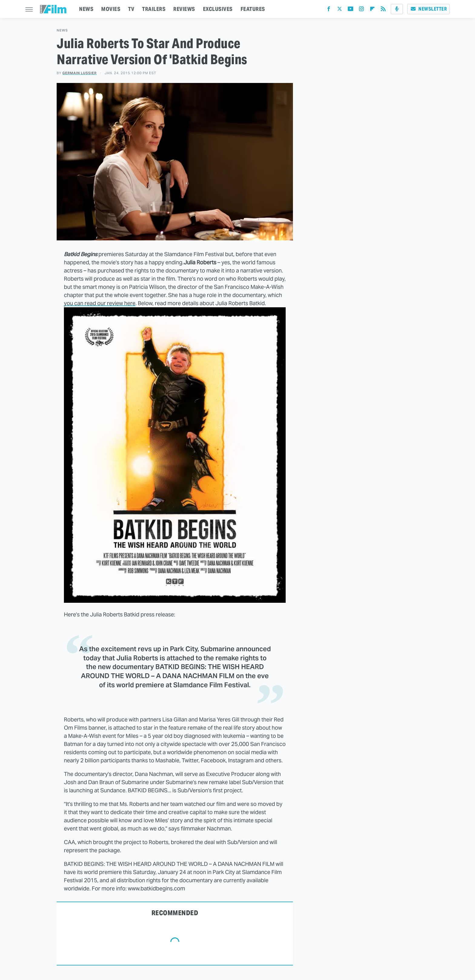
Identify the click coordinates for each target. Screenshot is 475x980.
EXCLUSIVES (218, 9)
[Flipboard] (372, 10)
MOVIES (111, 9)
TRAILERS (154, 9)
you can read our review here (100, 303)
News (62, 30)
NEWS (86, 9)
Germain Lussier (80, 73)
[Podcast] (397, 9)
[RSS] (383, 10)
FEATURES (253, 9)
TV (131, 9)
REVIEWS (184, 9)
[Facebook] (329, 10)
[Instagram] (361, 10)
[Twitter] (340, 10)
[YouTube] (350, 10)
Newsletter (428, 9)
